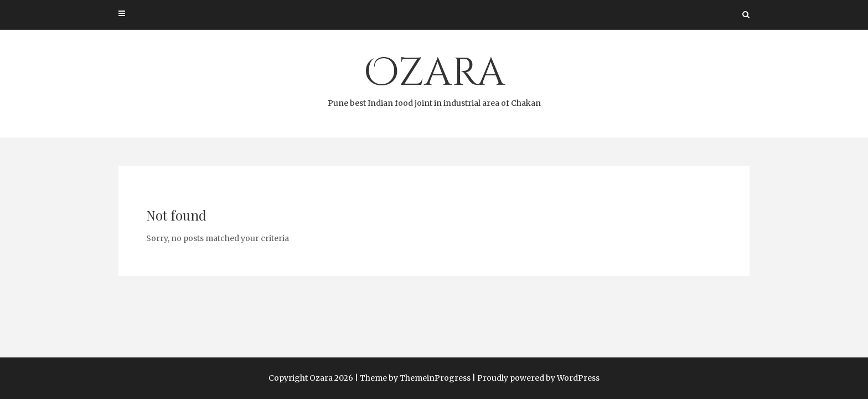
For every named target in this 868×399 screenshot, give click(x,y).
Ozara (434, 78)
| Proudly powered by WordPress (536, 378)
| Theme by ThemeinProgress (413, 378)
